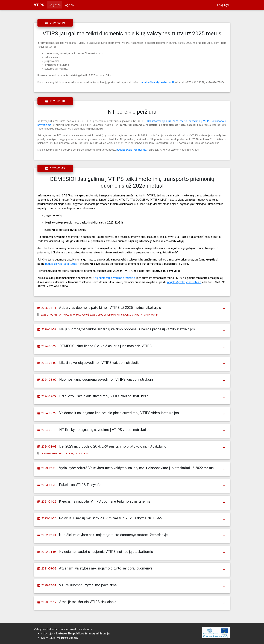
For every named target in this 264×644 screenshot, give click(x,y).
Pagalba (69, 5)
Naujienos (55, 5)
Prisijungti (223, 5)
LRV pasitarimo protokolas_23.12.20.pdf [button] (64, 453)
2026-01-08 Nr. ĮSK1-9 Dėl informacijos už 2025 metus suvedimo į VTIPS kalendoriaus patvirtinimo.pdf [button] (100, 315)
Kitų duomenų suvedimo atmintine (114, 278)
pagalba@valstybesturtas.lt (157, 82)
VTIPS (39, 5)
